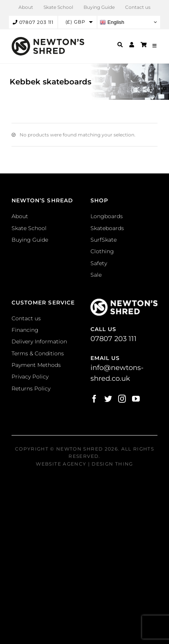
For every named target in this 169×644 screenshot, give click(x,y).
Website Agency (61, 464)
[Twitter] (108, 399)
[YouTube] (136, 399)
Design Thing (112, 464)
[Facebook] (94, 399)
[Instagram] (122, 399)
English (112, 22)
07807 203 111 (33, 22)
